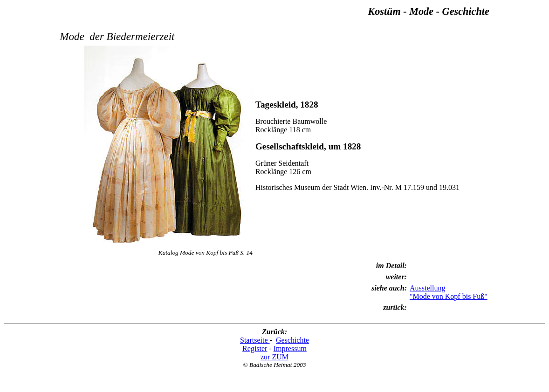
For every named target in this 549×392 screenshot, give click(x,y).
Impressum (290, 348)
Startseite (255, 340)
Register (255, 348)
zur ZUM (274, 357)
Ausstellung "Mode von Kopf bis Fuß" (449, 292)
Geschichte (292, 340)
